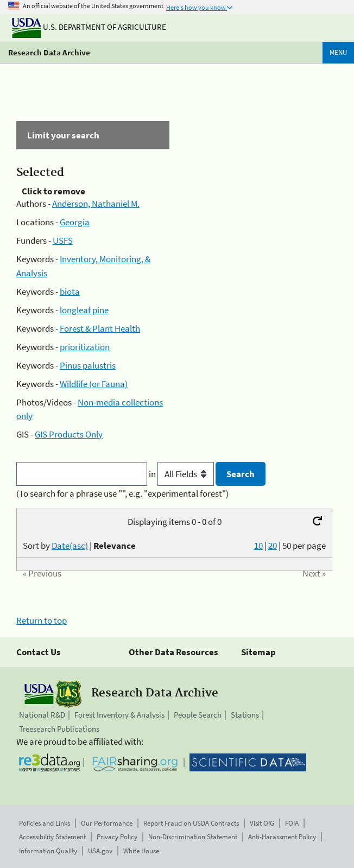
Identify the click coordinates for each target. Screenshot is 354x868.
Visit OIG (262, 823)
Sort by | (79, 546)
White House (141, 851)
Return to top (42, 620)
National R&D (42, 715)
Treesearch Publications (59, 729)
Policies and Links (45, 823)
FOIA (292, 823)
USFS (63, 240)
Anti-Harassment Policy (282, 837)
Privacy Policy (117, 837)
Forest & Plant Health (100, 328)
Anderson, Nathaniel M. (96, 204)
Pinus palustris (88, 365)
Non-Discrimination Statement (193, 837)
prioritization (85, 347)
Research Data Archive (49, 52)
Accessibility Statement (52, 837)
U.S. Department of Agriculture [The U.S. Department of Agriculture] (89, 27)
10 (258, 546)
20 (273, 546)
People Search (198, 715)
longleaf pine (84, 310)
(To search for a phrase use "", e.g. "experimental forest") (122, 493)
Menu (338, 52)
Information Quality (48, 851)
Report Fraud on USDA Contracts (191, 823)
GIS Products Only (69, 434)
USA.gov (100, 851)
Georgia (75, 222)
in (182, 474)
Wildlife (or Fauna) (94, 384)
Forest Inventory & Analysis (119, 715)
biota (70, 292)
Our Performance (107, 823)
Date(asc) (70, 546)
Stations (245, 715)
